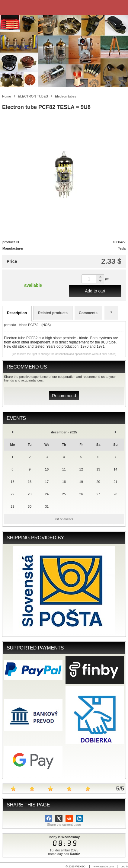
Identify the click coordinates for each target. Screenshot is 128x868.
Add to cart (95, 291)
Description (17, 313)
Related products (53, 313)
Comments (88, 313)
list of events (64, 519)
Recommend (64, 396)
